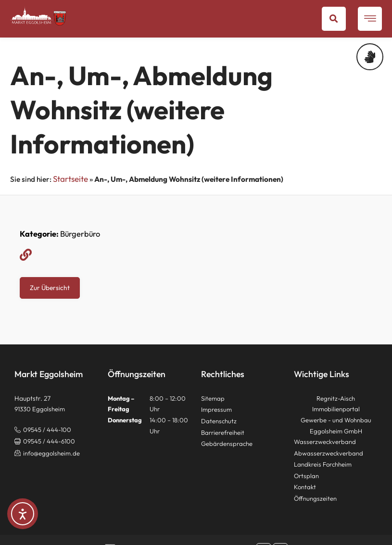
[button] (334, 19)
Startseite (70, 179)
